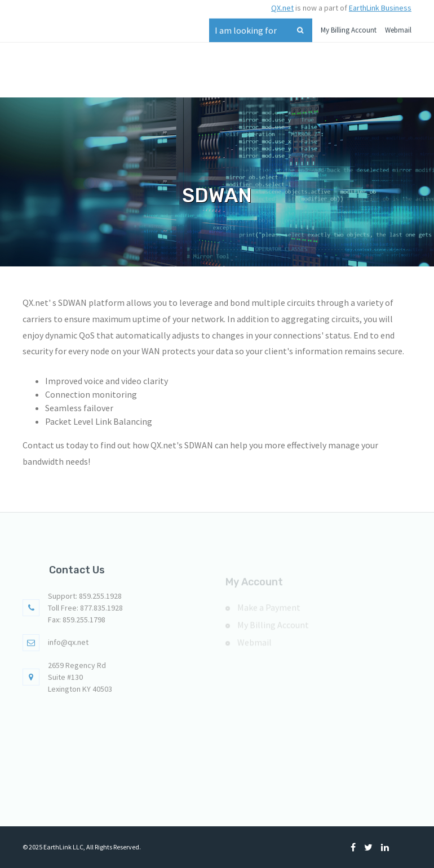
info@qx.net (68, 647)
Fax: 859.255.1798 (77, 625)
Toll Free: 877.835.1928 (85, 613)
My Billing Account (349, 27)
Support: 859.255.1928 (85, 601)
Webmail (398, 27)
